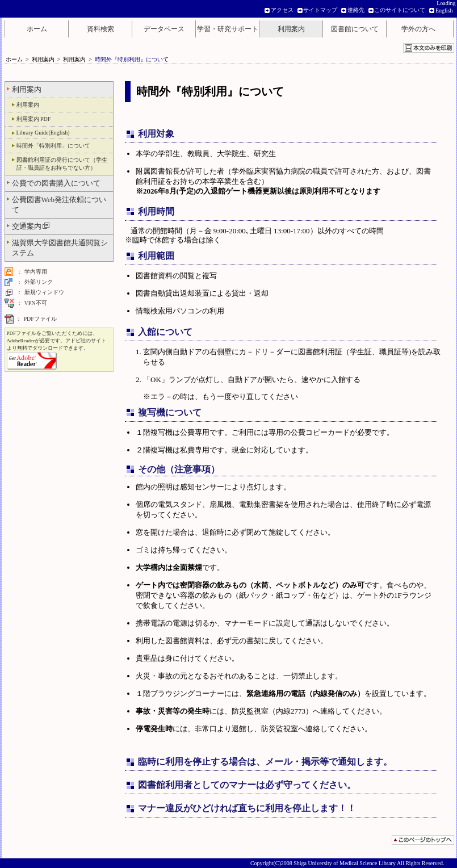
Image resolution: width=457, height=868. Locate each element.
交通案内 (31, 226)
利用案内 (291, 29)
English (444, 11)
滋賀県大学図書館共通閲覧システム (60, 248)
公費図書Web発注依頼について (59, 205)
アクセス (282, 10)
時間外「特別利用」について (53, 146)
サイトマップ (320, 10)
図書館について (355, 29)
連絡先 (356, 10)
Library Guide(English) (43, 133)
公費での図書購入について (56, 183)
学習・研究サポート (228, 29)
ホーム (37, 29)
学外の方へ (418, 29)
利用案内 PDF (34, 119)
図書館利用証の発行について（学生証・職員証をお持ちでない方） (62, 164)
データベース (164, 29)
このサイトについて (400, 10)
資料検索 (100, 29)
